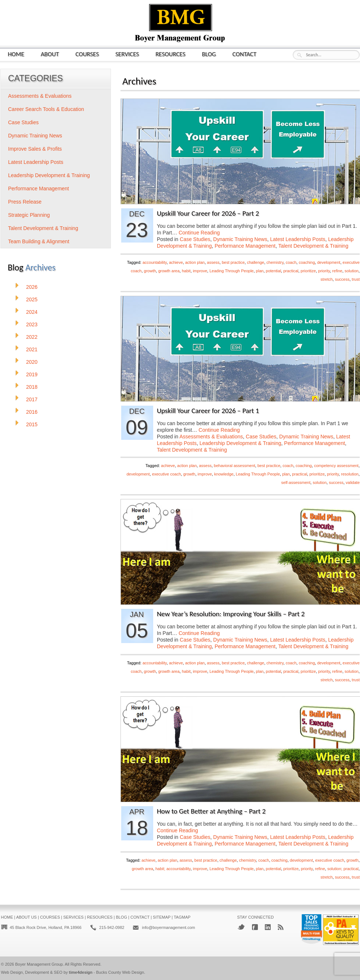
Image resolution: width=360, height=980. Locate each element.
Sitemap (162, 917)
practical (291, 271)
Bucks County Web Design (120, 972)
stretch (327, 279)
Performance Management (245, 246)
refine (337, 271)
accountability (155, 262)
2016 (32, 412)
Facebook (255, 927)
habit (186, 271)
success (342, 279)
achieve (176, 262)
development (329, 262)
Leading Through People (231, 271)
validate (353, 482)
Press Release (25, 202)
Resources (170, 54)
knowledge (224, 474)
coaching (307, 262)
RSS (281, 927)
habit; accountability (173, 869)
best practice (233, 262)
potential (274, 271)
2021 (32, 349)
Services (127, 54)
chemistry (275, 262)
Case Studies (195, 239)
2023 (32, 324)
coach (291, 262)
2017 (32, 399)
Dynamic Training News (240, 239)
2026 (32, 287)
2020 (32, 362)
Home (16, 54)
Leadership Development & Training (240, 443)
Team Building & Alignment (39, 241)
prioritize (308, 271)
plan (260, 271)
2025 (32, 299)
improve (200, 271)
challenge (255, 262)
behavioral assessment (235, 466)
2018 (32, 387)
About (50, 54)
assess (213, 262)
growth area (169, 271)
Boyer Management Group (39, 964)
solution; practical (343, 869)
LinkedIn (268, 927)
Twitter (241, 927)
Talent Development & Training (314, 246)
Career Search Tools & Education (46, 109)
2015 (32, 424)
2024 (32, 312)
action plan (195, 262)
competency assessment (336, 466)
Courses (87, 54)
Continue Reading (199, 233)
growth (150, 271)
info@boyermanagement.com (168, 927)
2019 (32, 374)
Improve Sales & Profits (35, 149)
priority (324, 271)
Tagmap (182, 917)
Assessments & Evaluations (211, 437)
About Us (26, 917)
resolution (350, 474)
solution (352, 271)
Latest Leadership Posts (298, 239)
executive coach (167, 474)
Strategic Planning (29, 215)
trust (356, 279)
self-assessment (296, 482)
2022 (32, 337)
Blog (209, 54)
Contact (244, 54)
